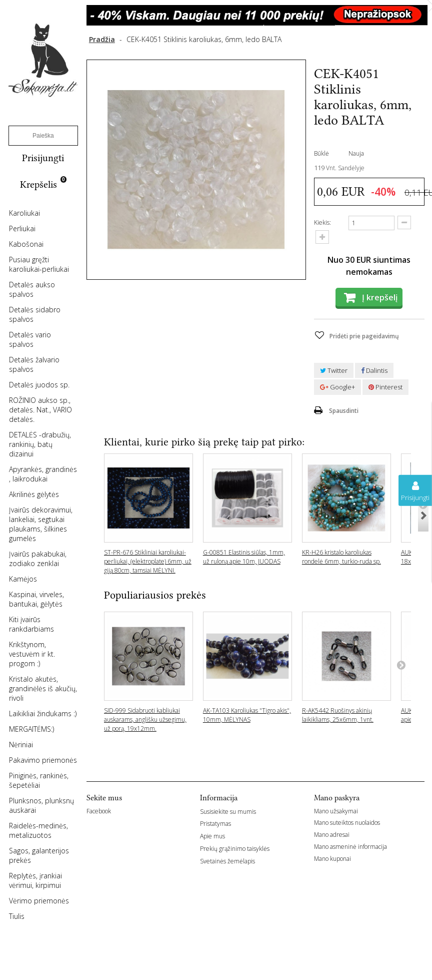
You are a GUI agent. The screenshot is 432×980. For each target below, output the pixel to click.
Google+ (337, 387)
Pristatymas (215, 824)
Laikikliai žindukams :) (43, 713)
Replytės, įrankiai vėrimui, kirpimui (35, 880)
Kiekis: (322, 222)
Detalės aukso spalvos (32, 289)
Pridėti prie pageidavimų (363, 336)
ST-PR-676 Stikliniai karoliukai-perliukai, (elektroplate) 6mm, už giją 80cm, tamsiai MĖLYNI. (148, 561)
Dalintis (374, 370)
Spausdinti (344, 411)
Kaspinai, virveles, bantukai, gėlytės (36, 599)
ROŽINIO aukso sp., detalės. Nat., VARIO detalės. (40, 410)
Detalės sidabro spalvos (35, 314)
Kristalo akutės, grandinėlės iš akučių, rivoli (43, 688)
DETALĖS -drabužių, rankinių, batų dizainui (40, 444)
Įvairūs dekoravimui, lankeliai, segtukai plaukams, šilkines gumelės (41, 524)
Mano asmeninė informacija (350, 847)
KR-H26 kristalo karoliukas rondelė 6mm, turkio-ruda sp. (341, 557)
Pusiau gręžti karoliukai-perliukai (39, 264)
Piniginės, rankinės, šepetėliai (39, 780)
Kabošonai (26, 244)
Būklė (321, 153)
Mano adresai (332, 835)
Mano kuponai (332, 859)
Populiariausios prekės (155, 595)
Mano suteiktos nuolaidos (347, 823)
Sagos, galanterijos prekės (39, 855)
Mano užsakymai (336, 811)
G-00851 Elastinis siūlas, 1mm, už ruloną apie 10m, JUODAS (244, 557)
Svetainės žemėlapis (227, 861)
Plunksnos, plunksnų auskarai (41, 805)
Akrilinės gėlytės (34, 494)
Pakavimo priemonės (43, 760)
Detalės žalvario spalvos (34, 364)
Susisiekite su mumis (228, 812)
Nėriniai (21, 745)
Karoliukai (24, 213)
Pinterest (385, 387)
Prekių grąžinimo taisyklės (235, 849)
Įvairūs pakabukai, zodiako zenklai (38, 559)
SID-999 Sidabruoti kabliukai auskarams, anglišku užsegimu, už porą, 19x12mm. (145, 719)
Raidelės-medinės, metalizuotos (38, 830)
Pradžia (102, 39)
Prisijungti (43, 158)
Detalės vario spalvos (30, 339)
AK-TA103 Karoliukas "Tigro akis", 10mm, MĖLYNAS (247, 715)
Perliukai (22, 228)
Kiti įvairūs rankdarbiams (31, 624)
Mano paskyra (337, 798)
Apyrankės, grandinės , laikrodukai (43, 474)
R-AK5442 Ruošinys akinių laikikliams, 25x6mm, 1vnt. (338, 715)
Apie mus (212, 836)
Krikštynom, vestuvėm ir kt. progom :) (32, 654)
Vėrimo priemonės (39, 901)
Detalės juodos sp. (39, 385)
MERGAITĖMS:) (31, 729)
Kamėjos (23, 579)
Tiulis (17, 916)
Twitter (334, 370)
